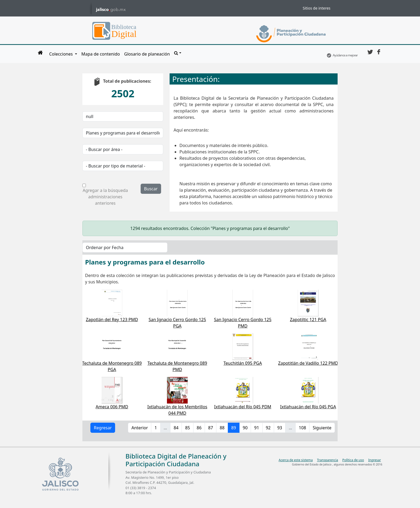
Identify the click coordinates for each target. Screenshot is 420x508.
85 (187, 428)
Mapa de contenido (101, 54)
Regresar (103, 428)
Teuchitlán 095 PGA (243, 363)
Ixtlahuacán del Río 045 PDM (243, 407)
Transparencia (327, 460)
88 (222, 428)
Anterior (140, 428)
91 (257, 428)
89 (234, 428)
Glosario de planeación (147, 54)
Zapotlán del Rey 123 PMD (112, 320)
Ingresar (375, 460)
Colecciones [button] (62, 54)
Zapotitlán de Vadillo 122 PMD (308, 363)
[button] (178, 53)
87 (211, 428)
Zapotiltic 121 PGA (308, 320)
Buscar (151, 189)
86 (199, 428)
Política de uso (353, 460)
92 (268, 428)
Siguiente (322, 428)
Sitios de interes (317, 8)
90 (245, 428)
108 (302, 428)
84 (176, 428)
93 (280, 428)
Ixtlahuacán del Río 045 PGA (308, 407)
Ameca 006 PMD (112, 407)
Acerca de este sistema (296, 460)
